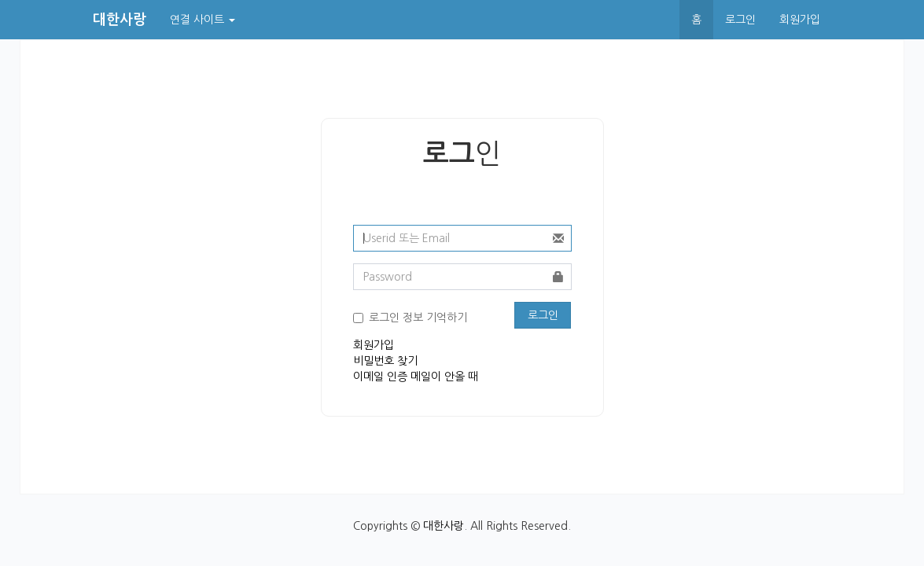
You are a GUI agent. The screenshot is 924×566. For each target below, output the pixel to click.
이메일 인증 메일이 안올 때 (416, 377)
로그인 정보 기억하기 (418, 318)
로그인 (740, 20)
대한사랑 (444, 526)
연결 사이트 (202, 20)
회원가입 (800, 20)
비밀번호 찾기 (385, 361)
